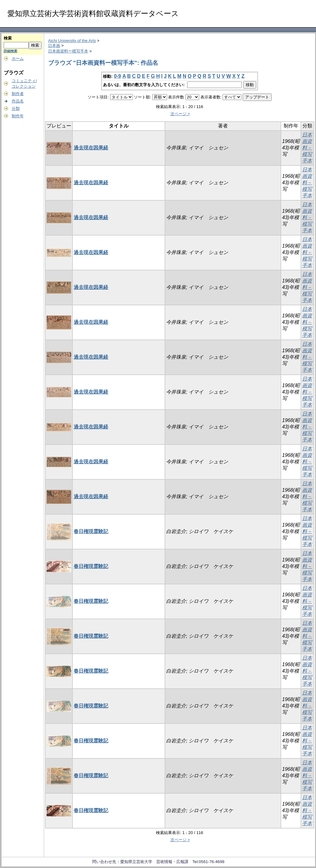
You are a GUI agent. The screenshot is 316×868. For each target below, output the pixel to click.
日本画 (54, 46)
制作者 (18, 94)
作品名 (18, 101)
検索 (8, 38)
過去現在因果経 (91, 148)
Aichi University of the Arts (72, 41)
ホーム (18, 58)
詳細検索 (10, 51)
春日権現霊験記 (91, 531)
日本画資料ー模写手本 (68, 51)
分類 (16, 108)
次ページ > (180, 114)
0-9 (117, 76)
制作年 (18, 116)
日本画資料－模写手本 (307, 148)
